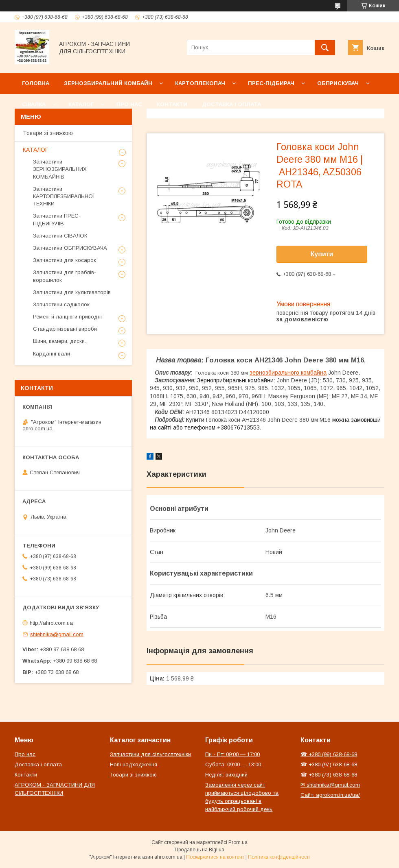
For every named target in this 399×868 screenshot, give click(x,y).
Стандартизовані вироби (65, 329)
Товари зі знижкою (48, 133)
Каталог (81, 104)
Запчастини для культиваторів (72, 292)
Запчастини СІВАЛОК (60, 236)
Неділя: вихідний (226, 775)
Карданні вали (52, 354)
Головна (36, 83)
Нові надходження (134, 764)
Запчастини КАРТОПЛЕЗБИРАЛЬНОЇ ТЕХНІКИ (64, 196)
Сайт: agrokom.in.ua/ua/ (330, 795)
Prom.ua (238, 842)
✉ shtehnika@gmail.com (330, 785)
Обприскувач (338, 83)
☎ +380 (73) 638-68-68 (329, 775)
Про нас (129, 104)
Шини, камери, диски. (59, 341)
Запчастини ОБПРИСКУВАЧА (70, 248)
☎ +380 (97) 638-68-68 (329, 764)
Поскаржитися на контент (215, 857)
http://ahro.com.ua (51, 623)
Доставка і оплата (231, 104)
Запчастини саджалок (61, 304)
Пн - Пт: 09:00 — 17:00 (232, 754)
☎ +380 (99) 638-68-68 (329, 754)
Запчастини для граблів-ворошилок (65, 276)
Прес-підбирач (271, 83)
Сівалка (34, 104)
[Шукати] (325, 48)
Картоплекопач (200, 83)
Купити (322, 254)
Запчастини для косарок (65, 260)
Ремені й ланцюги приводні (67, 317)
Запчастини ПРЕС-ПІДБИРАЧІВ (57, 219)
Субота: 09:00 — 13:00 (233, 764)
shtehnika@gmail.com (57, 634)
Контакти (172, 104)
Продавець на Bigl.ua (199, 850)
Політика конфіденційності (279, 857)
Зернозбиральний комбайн (108, 83)
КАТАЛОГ (35, 150)
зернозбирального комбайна (288, 373)
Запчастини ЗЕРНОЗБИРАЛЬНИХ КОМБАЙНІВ (60, 169)
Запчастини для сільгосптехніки (150, 754)
